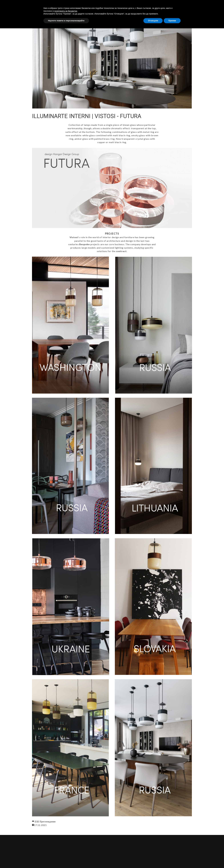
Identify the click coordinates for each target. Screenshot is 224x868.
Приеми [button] (172, 860)
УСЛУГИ (160, 5)
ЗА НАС (147, 5)
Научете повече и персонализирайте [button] (66, 860)
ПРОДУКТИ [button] (176, 5)
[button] (215, 5)
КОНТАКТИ (193, 5)
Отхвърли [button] (153, 860)
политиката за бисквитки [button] (66, 851)
